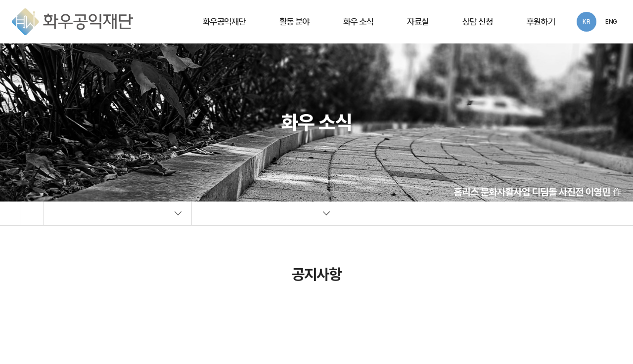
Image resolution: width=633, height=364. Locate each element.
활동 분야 (294, 21)
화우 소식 (358, 21)
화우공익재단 (224, 21)
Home (32, 213)
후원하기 (541, 21)
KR (586, 22)
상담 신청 (477, 21)
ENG (611, 22)
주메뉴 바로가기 (0, 0)
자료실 (418, 21)
